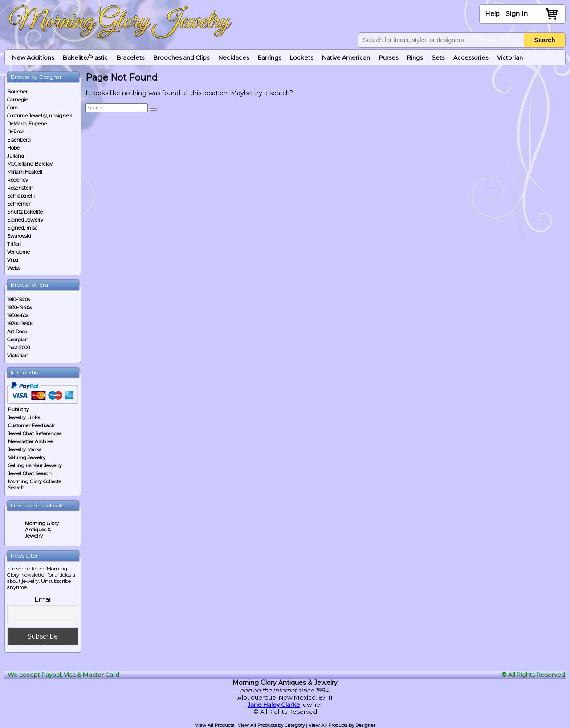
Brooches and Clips (181, 57)
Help (492, 14)
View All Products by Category (271, 725)
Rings (415, 57)
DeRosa (16, 132)
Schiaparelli (21, 196)
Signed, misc (22, 228)
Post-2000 (18, 348)
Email (43, 599)
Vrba (13, 260)
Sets (438, 57)
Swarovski (19, 236)
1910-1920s (18, 299)
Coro (12, 108)
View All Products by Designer (342, 725)
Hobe (13, 148)
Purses (389, 57)
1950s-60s (18, 315)
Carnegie (18, 100)
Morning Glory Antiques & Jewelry (42, 530)
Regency (18, 180)
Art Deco (17, 332)
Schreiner (19, 204)
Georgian (18, 340)
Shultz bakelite (25, 212)
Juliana (16, 156)
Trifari (14, 244)
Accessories (471, 57)
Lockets (301, 57)
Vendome (18, 252)
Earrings (269, 57)
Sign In (517, 14)
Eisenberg (19, 140)
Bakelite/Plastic (85, 57)
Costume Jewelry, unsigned (39, 116)
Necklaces (234, 57)
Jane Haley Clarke (274, 704)
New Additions (33, 57)
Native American (346, 57)
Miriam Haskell (25, 172)
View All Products (214, 725)
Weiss (14, 268)
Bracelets (130, 57)
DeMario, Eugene (27, 124)
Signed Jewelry (25, 220)
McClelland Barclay (30, 164)
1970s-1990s (20, 324)
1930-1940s (19, 307)
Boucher (17, 92)
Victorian (510, 57)
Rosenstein (20, 188)
